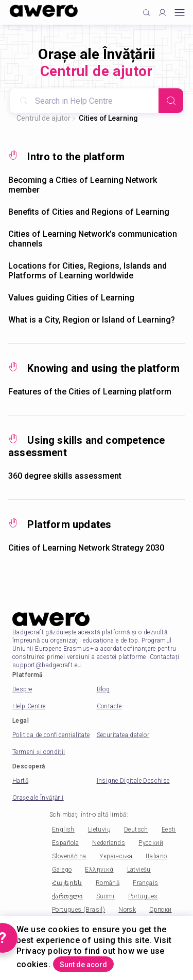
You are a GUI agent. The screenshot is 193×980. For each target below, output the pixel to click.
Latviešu (139, 870)
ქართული (67, 896)
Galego (62, 870)
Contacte (109, 706)
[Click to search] (146, 13)
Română (108, 883)
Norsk (127, 910)
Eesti (169, 830)
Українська (116, 856)
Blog (103, 689)
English (63, 830)
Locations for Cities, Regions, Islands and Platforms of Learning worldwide (87, 271)
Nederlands (109, 843)
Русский (151, 843)
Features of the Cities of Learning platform (90, 392)
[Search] (171, 101)
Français (145, 883)
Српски (160, 910)
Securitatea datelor (123, 735)
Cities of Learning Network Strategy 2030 (86, 548)
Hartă (20, 781)
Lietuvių (99, 830)
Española (65, 843)
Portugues (143, 896)
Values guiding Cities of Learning (71, 298)
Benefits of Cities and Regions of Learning (89, 212)
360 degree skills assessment (65, 476)
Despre (22, 689)
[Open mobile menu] (180, 13)
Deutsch (136, 830)
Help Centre (29, 706)
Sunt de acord (83, 965)
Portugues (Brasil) (78, 910)
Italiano (156, 856)
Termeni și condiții (39, 752)
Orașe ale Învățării (38, 798)
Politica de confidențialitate (51, 735)
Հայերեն (67, 883)
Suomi (106, 896)
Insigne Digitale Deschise (133, 781)
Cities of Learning (108, 118)
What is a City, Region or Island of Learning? (92, 320)
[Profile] (162, 13)
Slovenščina (69, 856)
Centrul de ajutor (43, 118)
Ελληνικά (99, 870)
